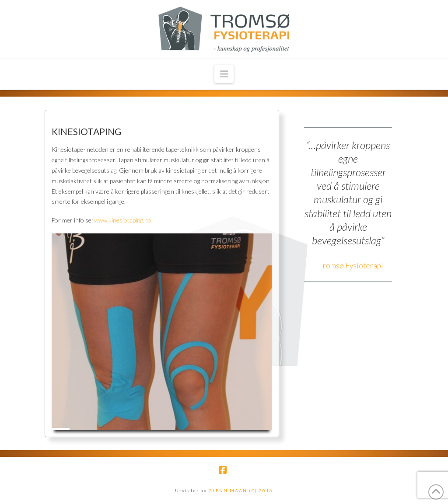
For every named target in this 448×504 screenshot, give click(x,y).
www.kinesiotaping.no (123, 220)
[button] (224, 74)
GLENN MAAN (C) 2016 (241, 490)
